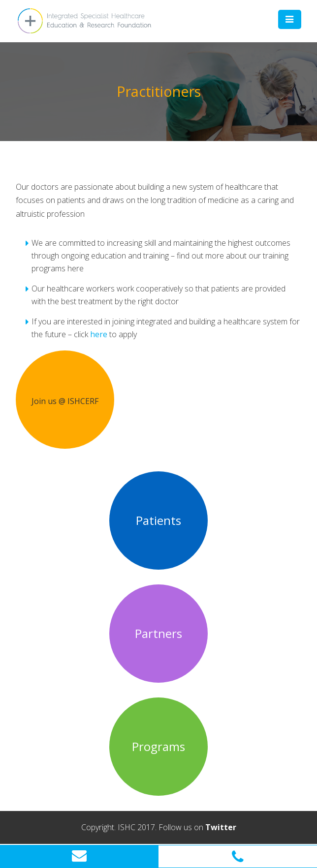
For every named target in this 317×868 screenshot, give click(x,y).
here (99, 334)
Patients (158, 521)
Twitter (221, 827)
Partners (158, 634)
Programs (158, 747)
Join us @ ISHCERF (65, 401)
